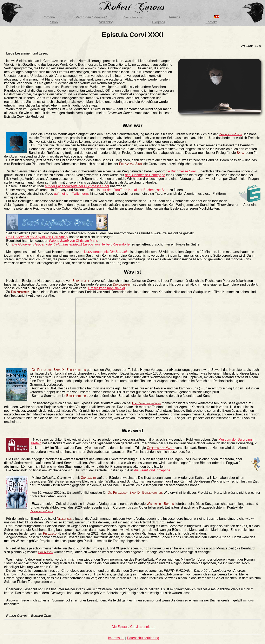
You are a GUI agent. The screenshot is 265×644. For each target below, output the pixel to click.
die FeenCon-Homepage (152, 470)
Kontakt (211, 22)
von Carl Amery (37, 237)
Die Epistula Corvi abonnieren (134, 627)
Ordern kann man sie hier (106, 288)
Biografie (159, 22)
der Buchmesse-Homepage (145, 175)
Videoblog (106, 22)
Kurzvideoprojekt (107, 252)
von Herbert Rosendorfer (71, 244)
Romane (48, 17)
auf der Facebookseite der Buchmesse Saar (77, 186)
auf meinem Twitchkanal (72, 194)
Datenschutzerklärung (143, 638)
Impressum (116, 638)
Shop (54, 22)
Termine (174, 17)
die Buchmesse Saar (181, 171)
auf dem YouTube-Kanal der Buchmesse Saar (135, 190)
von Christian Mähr (73, 241)
